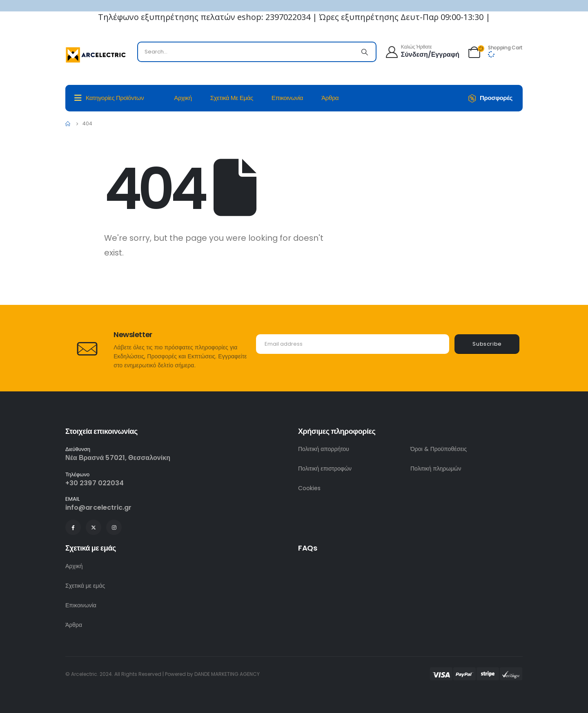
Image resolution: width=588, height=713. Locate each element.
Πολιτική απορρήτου (324, 449)
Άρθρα (330, 98)
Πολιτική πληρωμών (436, 469)
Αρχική (183, 98)
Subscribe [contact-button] (487, 344)
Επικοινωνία (287, 98)
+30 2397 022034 (95, 483)
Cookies (309, 488)
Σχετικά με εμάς (232, 98)
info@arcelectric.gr (99, 508)
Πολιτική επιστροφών (325, 469)
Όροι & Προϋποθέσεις (439, 449)
